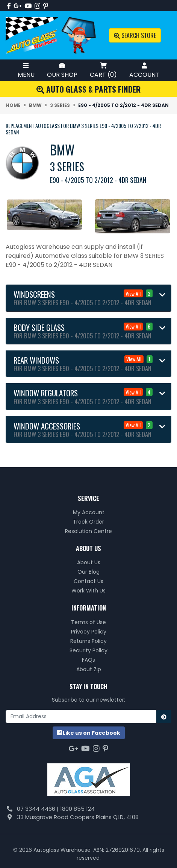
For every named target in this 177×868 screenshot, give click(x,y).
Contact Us (88, 581)
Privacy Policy (89, 632)
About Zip (89, 669)
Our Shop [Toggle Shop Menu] (62, 70)
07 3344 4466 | (39, 809)
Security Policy (88, 650)
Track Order (88, 522)
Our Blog (88, 572)
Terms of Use (88, 622)
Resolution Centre (88, 531)
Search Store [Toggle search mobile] (135, 35)
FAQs (88, 660)
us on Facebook (89, 733)
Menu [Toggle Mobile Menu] (26, 70)
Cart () (103, 70)
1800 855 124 (77, 809)
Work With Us (88, 591)
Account (144, 70)
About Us (89, 562)
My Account (89, 512)
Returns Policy (88, 641)
